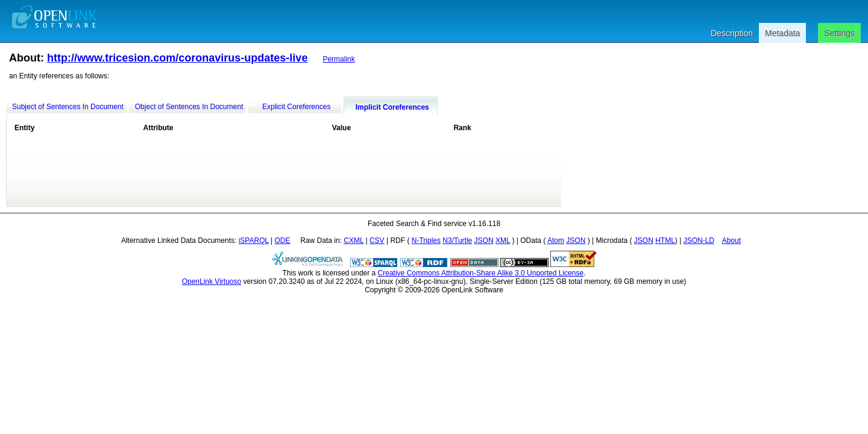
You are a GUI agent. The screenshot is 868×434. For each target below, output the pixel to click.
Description (732, 33)
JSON (484, 241)
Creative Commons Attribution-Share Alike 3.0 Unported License (481, 273)
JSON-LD (699, 241)
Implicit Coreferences (392, 107)
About (731, 241)
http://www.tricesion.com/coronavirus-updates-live (177, 58)
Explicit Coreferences (296, 107)
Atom (556, 241)
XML (503, 241)
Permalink (338, 59)
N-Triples (426, 241)
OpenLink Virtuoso (212, 281)
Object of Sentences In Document (189, 107)
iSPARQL (254, 241)
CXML (354, 241)
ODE (283, 241)
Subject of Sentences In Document (68, 107)
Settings (839, 33)
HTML (665, 241)
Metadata (782, 33)
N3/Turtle (457, 241)
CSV (377, 241)
